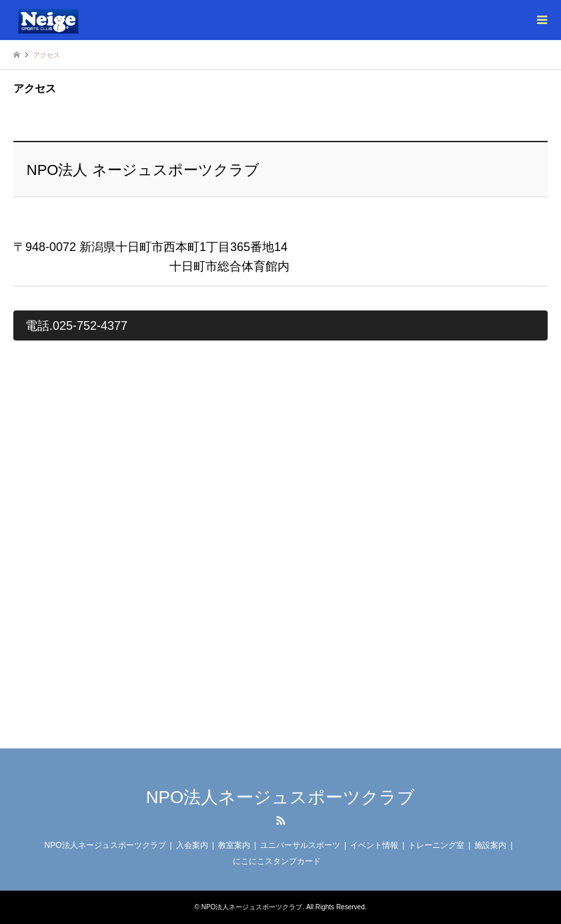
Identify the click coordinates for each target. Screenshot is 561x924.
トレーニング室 (436, 845)
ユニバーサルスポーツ (300, 845)
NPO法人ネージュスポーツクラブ (280, 797)
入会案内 (192, 845)
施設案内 (490, 845)
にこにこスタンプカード (277, 861)
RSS (281, 821)
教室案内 (234, 845)
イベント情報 (374, 845)
